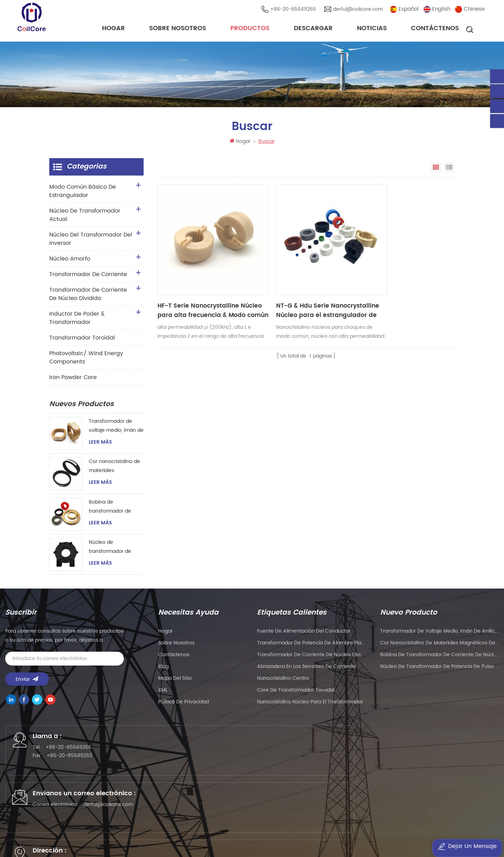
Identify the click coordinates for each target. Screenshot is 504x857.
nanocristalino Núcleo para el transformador (310, 705)
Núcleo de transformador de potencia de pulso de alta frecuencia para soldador (114, 551)
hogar (165, 635)
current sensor (480, 835)
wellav (132, 826)
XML (163, 693)
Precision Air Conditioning (89, 826)
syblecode (157, 826)
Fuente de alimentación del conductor (304, 635)
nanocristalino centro (283, 682)
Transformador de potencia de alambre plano (311, 646)
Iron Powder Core (73, 380)
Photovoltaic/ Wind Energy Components (86, 361)
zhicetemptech (223, 844)
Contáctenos (435, 29)
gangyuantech (191, 826)
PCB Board (227, 826)
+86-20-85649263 (77, 764)
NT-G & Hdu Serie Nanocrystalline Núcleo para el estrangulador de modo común (267, 271)
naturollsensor (264, 835)
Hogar (113, 29)
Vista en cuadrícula (436, 171)
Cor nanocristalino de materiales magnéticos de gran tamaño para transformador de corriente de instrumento (114, 470)
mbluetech (389, 835)
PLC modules (451, 826)
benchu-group (264, 844)
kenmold (328, 826)
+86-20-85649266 (295, 10)
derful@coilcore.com (360, 10)
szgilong (102, 835)
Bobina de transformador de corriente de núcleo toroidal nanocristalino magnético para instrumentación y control (115, 510)
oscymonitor (443, 835)
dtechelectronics (191, 835)
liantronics (301, 826)
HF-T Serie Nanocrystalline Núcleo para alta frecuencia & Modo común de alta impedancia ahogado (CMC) (191, 271)
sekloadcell (229, 835)
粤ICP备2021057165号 (389, 803)
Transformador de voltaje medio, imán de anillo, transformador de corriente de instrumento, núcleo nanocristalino (116, 429)
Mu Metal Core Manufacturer (396, 826)
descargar (313, 29)
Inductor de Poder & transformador (77, 321)
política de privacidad (183, 705)
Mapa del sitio (175, 682)
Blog (163, 670)
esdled (415, 835)
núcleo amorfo (70, 262)
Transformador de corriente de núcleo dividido (88, 297)
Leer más (100, 445)
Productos (250, 29)
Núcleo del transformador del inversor (91, 242)
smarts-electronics (308, 835)
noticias (372, 29)
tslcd (82, 835)
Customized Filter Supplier (41, 835)
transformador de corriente (88, 277)
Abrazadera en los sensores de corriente (306, 670)
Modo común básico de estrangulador (83, 194)
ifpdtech (156, 835)
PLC (279, 826)
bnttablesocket (354, 835)
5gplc (350, 826)
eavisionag (257, 826)
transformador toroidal (82, 341)
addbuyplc (129, 835)
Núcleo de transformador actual (85, 218)
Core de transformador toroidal (296, 693)
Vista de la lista (449, 171)
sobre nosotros (178, 29)
